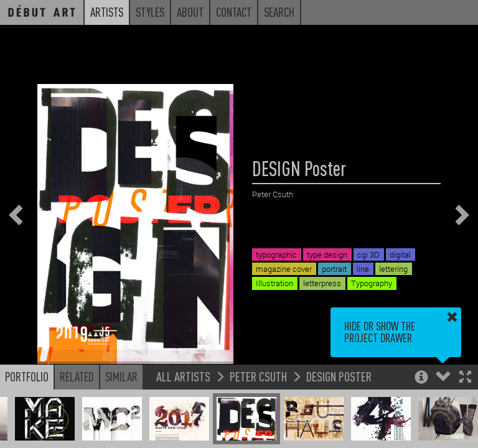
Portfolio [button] (27, 376)
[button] (465, 378)
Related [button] (77, 376)
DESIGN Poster (339, 376)
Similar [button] (121, 376)
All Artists (183, 376)
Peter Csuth (258, 376)
